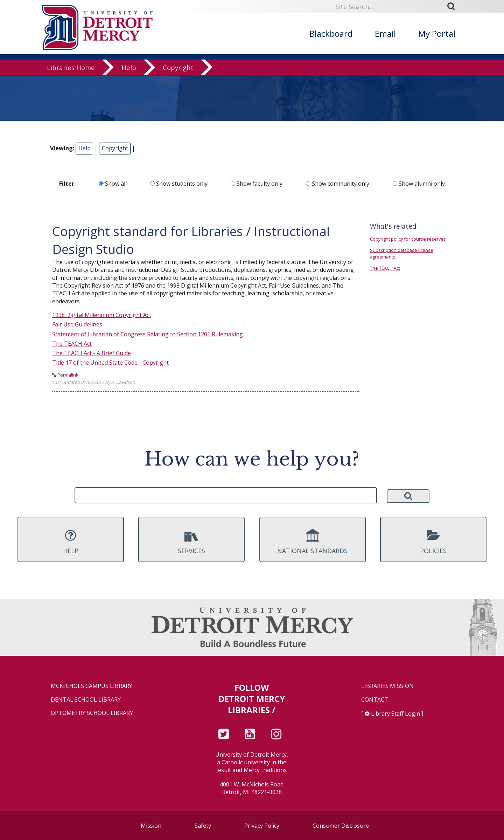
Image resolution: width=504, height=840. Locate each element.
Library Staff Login (395, 714)
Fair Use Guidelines (77, 324)
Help (129, 68)
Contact (375, 700)
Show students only (179, 184)
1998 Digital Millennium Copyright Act (102, 315)
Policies (433, 542)
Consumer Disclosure (341, 826)
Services (191, 542)
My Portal (437, 33)
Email (385, 33)
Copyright (178, 68)
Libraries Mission (387, 686)
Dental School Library (86, 700)
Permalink (68, 375)
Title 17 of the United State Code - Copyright (110, 363)
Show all (113, 184)
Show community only (338, 184)
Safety (203, 826)
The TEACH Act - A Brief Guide (92, 353)
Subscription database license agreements (402, 253)
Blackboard (331, 33)
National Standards (313, 542)
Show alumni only (419, 184)
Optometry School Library (92, 713)
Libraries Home (71, 68)
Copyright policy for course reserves (408, 239)
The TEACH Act (72, 344)
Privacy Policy (262, 826)
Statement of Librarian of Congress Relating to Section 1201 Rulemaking (148, 334)
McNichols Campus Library (92, 686)
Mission (151, 826)
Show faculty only (257, 184)
